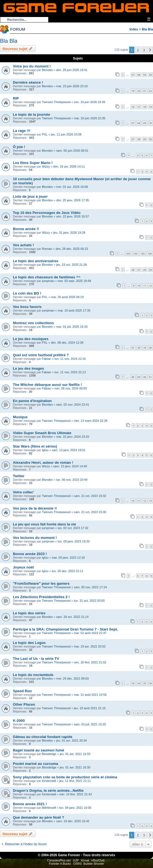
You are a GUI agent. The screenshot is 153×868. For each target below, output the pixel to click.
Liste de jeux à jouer (30, 196)
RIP (16, 98)
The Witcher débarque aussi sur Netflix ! (47, 385)
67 (133, 123)
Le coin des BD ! (27, 293)
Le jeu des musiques (31, 339)
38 (139, 348)
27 (133, 139)
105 (142, 254)
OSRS (77, 864)
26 (133, 270)
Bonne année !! (26, 229)
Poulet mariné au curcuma (36, 764)
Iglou (45, 450)
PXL (45, 134)
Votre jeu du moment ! (32, 66)
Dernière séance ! (28, 82)
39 (144, 348)
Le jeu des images (29, 368)
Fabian (47, 359)
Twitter (19, 476)
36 (151, 683)
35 (144, 683)
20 (139, 91)
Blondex (47, 70)
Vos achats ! (23, 245)
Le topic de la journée (32, 114)
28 (139, 139)
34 (139, 683)
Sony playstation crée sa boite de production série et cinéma (65, 777)
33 (133, 683)
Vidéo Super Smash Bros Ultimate (42, 433)
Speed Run (22, 691)
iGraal (85, 860)
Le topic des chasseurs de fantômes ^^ (47, 277)
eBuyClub (98, 860)
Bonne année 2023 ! (30, 554)
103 (128, 254)
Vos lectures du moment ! (35, 538)
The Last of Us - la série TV (36, 659)
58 (139, 75)
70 (151, 123)
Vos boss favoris (27, 307)
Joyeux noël (23, 567)
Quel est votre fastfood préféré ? (41, 355)
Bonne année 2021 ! (30, 804)
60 (151, 75)
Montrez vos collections (33, 323)
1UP (76, 860)
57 (133, 75)
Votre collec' (23, 492)
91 (151, 377)
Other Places (24, 704)
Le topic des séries (29, 613)
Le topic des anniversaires (36, 261)
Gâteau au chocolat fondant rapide (43, 737)
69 (144, 123)
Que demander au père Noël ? (39, 817)
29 (144, 139)
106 (150, 254)
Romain (47, 249)
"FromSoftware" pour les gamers (41, 583)
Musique (20, 417)
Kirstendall (49, 781)
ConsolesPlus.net (59, 860)
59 (144, 75)
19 (133, 91)
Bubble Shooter (94, 864)
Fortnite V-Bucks (60, 864)
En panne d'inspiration (32, 401)
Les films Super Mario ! (33, 163)
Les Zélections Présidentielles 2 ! (41, 597)
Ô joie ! (19, 147)
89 (139, 377)
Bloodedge (49, 754)
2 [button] (138, 50)
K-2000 (19, 721)
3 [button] (144, 50)
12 (151, 286)
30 (151, 139)
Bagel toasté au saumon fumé (39, 750)
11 (144, 286)
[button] (150, 50)
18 (144, 107)
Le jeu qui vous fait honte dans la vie (44, 524)
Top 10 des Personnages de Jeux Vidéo (47, 213)
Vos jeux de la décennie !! (35, 508)
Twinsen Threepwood (56, 102)
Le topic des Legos (29, 643)
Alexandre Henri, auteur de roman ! (43, 463)
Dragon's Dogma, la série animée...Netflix (48, 791)
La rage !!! (22, 131)
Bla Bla (147, 29)
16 (133, 107)
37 (133, 348)
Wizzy (46, 166)
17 (139, 107)
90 (144, 377)
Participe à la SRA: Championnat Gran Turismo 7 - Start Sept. (65, 629)
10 (139, 286)
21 (144, 91)
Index (134, 29)
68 (139, 123)
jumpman (48, 281)
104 (135, 254)
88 (133, 377)
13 (151, 501)
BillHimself (49, 808)
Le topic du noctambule (33, 675)
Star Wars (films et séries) (35, 446)
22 (151, 91)
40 (151, 348)
